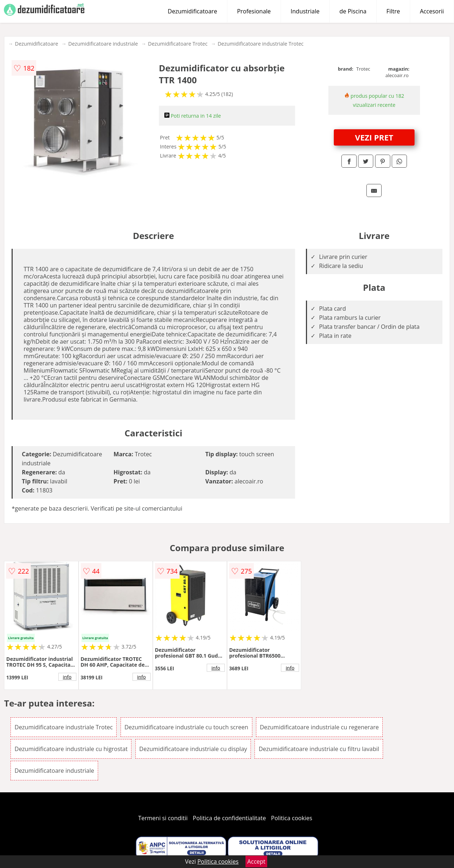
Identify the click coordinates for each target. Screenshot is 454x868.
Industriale (305, 11)
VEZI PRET (374, 137)
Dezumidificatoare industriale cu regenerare (319, 727)
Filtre (393, 11)
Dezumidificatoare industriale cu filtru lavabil (319, 749)
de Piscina (353, 11)
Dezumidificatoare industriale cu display (193, 749)
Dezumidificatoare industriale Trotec (260, 44)
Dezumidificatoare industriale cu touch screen (186, 727)
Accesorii (432, 11)
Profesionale (254, 11)
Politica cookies (292, 818)
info (67, 677)
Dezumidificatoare (192, 11)
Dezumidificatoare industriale (103, 44)
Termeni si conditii (163, 818)
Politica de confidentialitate (230, 818)
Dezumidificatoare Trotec (178, 44)
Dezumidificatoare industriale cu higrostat (71, 749)
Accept (256, 861)
